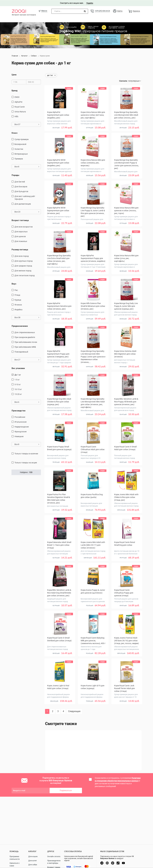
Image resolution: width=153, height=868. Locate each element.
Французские (21, 431)
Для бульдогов (21, 191)
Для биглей (20, 181)
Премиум (19, 159)
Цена (14, 75)
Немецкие (19, 436)
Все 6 (27, 402)
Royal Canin (20, 107)
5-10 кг (18, 384)
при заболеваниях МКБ (25, 347)
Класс (15, 133)
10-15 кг (18, 389)
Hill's (16, 116)
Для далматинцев (23, 204)
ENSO (17, 97)
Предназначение (20, 326)
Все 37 (27, 124)
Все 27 (27, 360)
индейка (18, 309)
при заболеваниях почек (26, 342)
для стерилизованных (25, 332)
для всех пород (22, 256)
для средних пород (23, 266)
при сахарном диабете (25, 337)
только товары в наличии (26, 453)
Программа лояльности (15, 858)
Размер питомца (20, 249)
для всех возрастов (24, 227)
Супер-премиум (21, 139)
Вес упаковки (18, 368)
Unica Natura (20, 111)
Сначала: (123, 81)
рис (16, 290)
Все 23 (27, 211)
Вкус (14, 284)
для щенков (20, 236)
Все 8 (27, 166)
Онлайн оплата (54, 856)
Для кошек (33, 856)
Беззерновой (20, 144)
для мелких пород (23, 270)
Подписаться (66, 790)
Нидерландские (22, 427)
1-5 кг (17, 379)
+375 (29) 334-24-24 (102, 11)
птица (17, 295)
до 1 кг (18, 375)
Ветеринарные (21, 154)
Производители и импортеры (54, 862)
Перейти (90, 3)
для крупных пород (23, 261)
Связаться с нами (15, 864)
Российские (20, 417)
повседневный (21, 352)
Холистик (19, 149)
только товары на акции (26, 462)
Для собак (33, 865)
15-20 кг (18, 394)
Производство (19, 411)
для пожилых (21, 241)
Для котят (33, 861)
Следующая (74, 711)
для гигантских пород (25, 275)
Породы (15, 175)
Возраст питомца (20, 220)
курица (18, 300)
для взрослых (21, 231)
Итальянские (21, 422)
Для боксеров (21, 186)
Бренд (15, 90)
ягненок (18, 305)
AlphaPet (18, 102)
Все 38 (27, 317)
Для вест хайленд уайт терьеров (25, 197)
